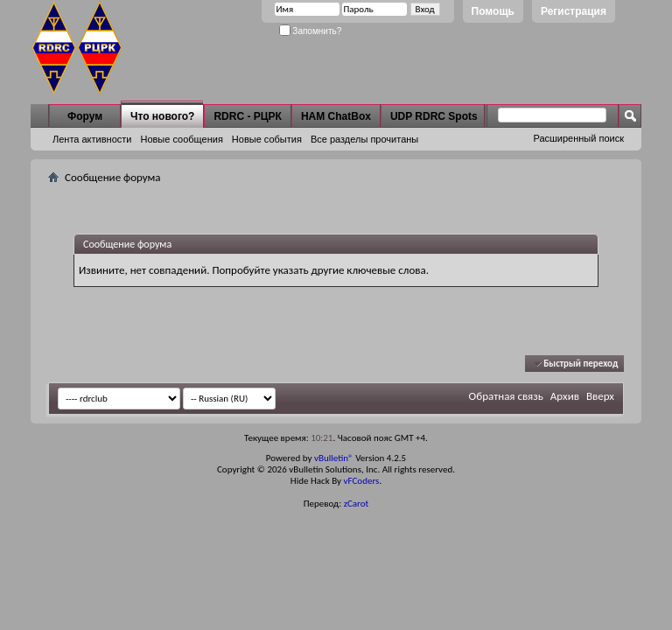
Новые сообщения (181, 139)
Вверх (600, 396)
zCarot (357, 504)
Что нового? (162, 116)
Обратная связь (506, 396)
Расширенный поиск (578, 138)
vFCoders (362, 481)
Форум (85, 116)
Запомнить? (311, 31)
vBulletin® (334, 458)
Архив (565, 396)
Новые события (267, 139)
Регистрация (574, 11)
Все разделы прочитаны (364, 139)
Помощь (493, 11)
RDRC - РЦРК (247, 116)
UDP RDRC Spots (434, 116)
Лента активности (92, 139)
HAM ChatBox (336, 116)
